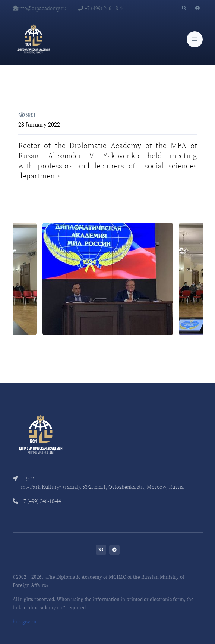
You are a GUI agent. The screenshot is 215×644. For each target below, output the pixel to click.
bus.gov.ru (25, 622)
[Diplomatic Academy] (34, 39)
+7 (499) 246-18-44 (102, 8)
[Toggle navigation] (195, 39)
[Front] (41, 434)
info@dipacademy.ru (39, 8)
